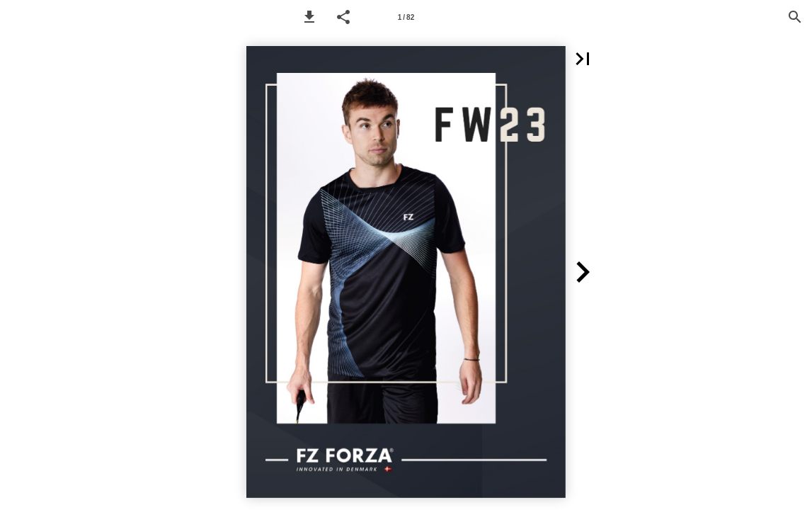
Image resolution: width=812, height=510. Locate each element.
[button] (309, 17)
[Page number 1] (406, 17)
